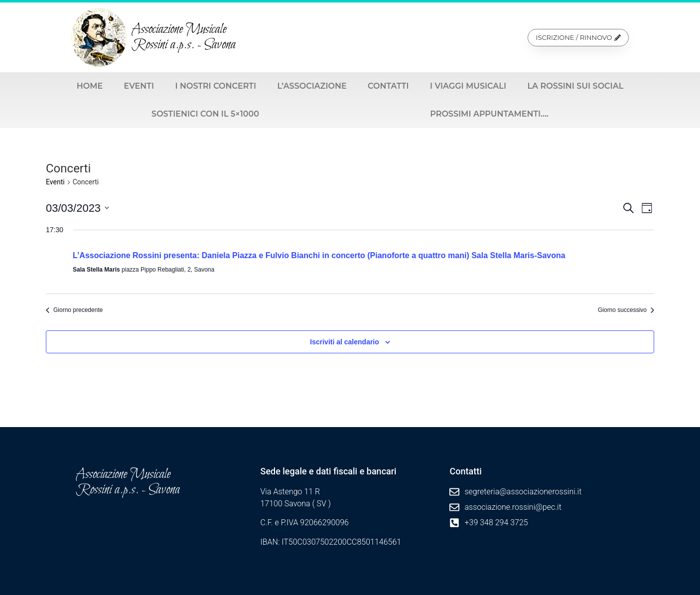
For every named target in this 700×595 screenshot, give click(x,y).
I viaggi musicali (468, 86)
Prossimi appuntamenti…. (489, 114)
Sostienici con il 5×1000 (205, 114)
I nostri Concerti (215, 86)
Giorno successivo (626, 310)
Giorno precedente (74, 310)
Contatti (388, 86)
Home (90, 86)
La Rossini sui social (575, 86)
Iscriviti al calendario (345, 342)
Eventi (139, 86)
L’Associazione (312, 86)
